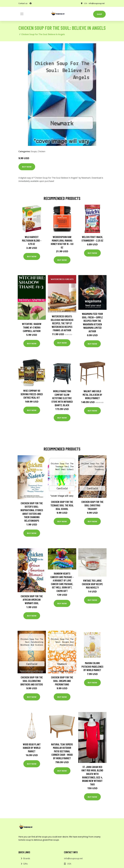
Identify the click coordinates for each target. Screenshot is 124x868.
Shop (99, 14)
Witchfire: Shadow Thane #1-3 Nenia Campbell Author (32, 327)
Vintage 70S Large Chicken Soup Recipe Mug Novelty (92, 584)
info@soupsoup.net (97, 3)
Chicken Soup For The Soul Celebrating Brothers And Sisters (32, 681)
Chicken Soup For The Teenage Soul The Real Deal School (62, 505)
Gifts (25, 864)
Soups (34, 151)
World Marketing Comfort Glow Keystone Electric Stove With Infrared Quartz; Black (62, 398)
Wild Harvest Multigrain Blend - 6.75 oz (32, 240)
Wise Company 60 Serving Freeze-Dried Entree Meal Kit (32, 394)
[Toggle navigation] (22, 14)
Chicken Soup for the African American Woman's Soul (32, 600)
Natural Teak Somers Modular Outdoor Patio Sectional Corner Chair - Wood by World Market (62, 751)
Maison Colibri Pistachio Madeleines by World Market (92, 666)
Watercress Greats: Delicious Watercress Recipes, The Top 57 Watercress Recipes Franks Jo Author (62, 323)
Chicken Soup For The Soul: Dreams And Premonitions (62, 681)
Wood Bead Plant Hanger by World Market (32, 748)
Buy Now (27, 167)
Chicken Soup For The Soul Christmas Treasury (92, 505)
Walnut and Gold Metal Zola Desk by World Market (92, 395)
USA (86, 3)
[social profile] (31, 3)
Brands (27, 858)
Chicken (42, 151)
